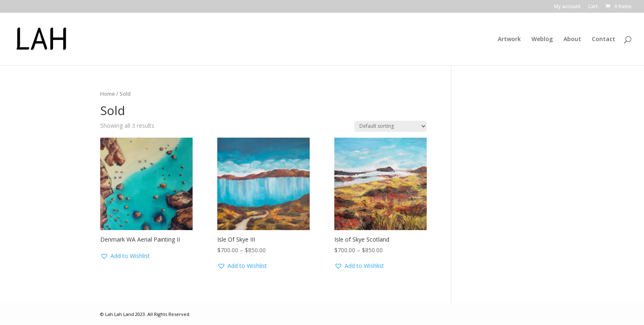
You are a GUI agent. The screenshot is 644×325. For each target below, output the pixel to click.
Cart (593, 7)
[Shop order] (391, 126)
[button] (125, 256)
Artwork (509, 39)
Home (108, 94)
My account (567, 7)
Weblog (542, 39)
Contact (604, 39)
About (572, 39)
